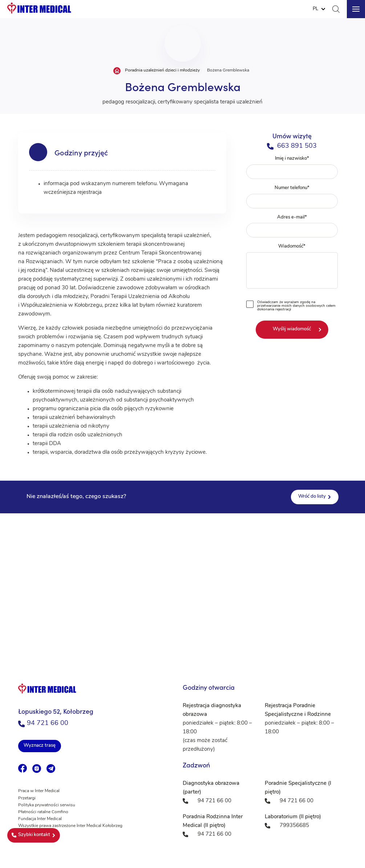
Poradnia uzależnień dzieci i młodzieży (162, 70)
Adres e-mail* (292, 226)
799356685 (294, 826)
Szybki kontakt (31, 835)
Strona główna (117, 71)
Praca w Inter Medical (39, 791)
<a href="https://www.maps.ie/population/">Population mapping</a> (182, 586)
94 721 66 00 (43, 723)
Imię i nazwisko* (292, 168)
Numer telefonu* (292, 197)
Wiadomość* (292, 268)
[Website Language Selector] (319, 9)
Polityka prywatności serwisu (47, 805)
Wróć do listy (312, 496)
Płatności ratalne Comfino (43, 812)
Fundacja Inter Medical (40, 819)
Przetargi (27, 798)
